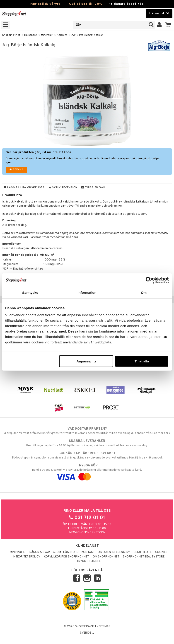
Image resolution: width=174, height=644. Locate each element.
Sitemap (104, 627)
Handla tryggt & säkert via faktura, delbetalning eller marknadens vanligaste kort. (87, 471)
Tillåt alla (142, 361)
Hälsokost (30, 35)
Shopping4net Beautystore (144, 557)
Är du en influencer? (114, 552)
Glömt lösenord (66, 552)
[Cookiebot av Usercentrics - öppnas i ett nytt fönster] (149, 280)
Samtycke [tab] (30, 292)
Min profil (17, 552)
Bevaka (16, 170)
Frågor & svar (39, 552)
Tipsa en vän (93, 188)
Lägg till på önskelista (24, 188)
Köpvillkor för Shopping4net (66, 557)
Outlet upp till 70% (86, 4)
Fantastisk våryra (46, 4)
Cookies (161, 552)
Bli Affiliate (143, 552)
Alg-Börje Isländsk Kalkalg (87, 35)
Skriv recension (63, 188)
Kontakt (88, 552)
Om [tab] (144, 292)
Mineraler (47, 35)
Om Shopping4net (106, 557)
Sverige (87, 633)
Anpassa (86, 361)
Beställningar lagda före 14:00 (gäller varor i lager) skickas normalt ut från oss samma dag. (87, 443)
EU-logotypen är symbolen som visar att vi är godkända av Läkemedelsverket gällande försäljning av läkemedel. (87, 455)
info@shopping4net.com (87, 533)
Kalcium (62, 35)
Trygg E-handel (89, 561)
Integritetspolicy (27, 557)
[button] (168, 25)
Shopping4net (11, 35)
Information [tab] (87, 292)
